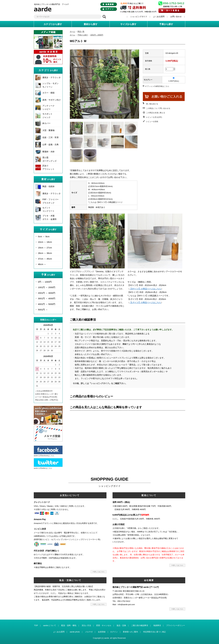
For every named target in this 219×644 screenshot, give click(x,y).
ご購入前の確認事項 (140, 625)
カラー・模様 (48, 93)
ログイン (114, 632)
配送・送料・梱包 (69, 625)
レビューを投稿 (152, 122)
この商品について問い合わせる (158, 108)
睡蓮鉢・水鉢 (48, 152)
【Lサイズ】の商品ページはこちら (145, 302)
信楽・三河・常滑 (50, 137)
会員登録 (102, 632)
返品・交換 (121, 625)
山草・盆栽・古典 (50, 144)
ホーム (72, 31)
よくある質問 (159, 17)
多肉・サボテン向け (52, 100)
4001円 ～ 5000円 (47, 304)
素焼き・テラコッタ (52, 77)
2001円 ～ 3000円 (47, 293)
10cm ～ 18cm (45, 242)
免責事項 (157, 625)
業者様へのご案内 (130, 632)
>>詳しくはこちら (99, 572)
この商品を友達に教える (156, 113)
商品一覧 (81, 31)
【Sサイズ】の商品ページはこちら (145, 289)
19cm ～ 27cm (45, 248)
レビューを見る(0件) (154, 117)
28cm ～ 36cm (45, 253)
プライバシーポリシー (176, 625)
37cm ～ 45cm (45, 259)
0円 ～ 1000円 (45, 282)
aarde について (50, 625)
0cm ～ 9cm (44, 236)
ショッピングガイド (139, 17)
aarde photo (75, 632)
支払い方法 (86, 625)
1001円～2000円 (97, 35)
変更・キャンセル (104, 625)
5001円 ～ (43, 310)
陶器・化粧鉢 (48, 186)
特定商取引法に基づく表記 (155, 632)
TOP (36, 625)
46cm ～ (42, 264)
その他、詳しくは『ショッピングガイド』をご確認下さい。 (100, 383)
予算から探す (83, 35)
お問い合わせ (176, 17)
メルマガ (89, 632)
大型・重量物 (48, 130)
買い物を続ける (152, 104)
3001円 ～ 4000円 (47, 298)
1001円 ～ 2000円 (47, 287)
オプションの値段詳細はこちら (157, 86)
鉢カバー (46, 123)
